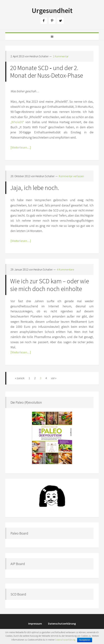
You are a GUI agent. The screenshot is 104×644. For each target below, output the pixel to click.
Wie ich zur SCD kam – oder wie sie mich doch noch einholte (50, 285)
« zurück (20, 378)
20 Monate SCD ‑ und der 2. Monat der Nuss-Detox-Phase (47, 72)
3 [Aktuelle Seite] (41, 378)
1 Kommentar (61, 56)
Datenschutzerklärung (65, 640)
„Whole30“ (17, 122)
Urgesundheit (52, 11)
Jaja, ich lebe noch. (35, 188)
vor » (54, 378)
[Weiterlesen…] (21, 147)
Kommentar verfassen (71, 176)
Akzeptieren (85, 640)
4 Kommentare (66, 269)
